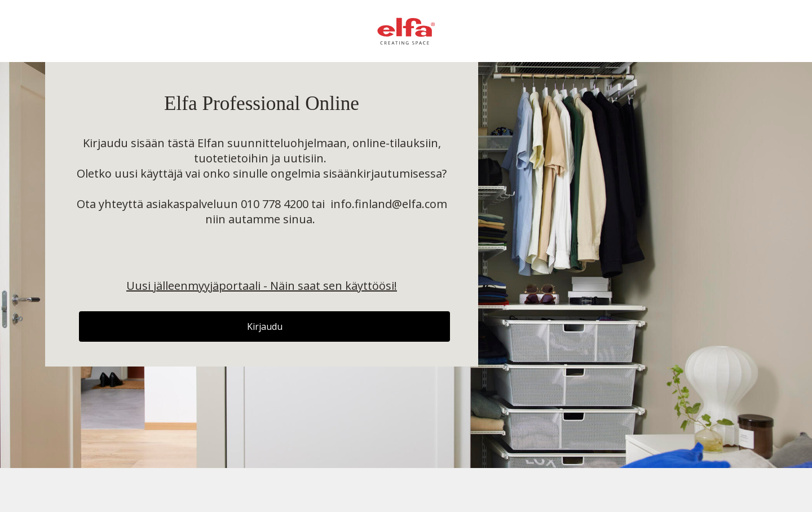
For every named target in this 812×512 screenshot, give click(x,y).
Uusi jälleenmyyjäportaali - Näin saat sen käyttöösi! (262, 286)
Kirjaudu (265, 326)
